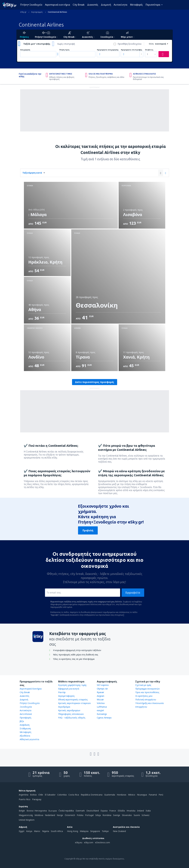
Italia (148, 811)
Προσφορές (26, 718)
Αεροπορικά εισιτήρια (58, 5)
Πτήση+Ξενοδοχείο (31, 5)
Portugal (89, 815)
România (107, 815)
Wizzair (100, 700)
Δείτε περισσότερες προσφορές (95, 382)
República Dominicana (92, 795)
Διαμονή (106, 5)
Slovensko (127, 815)
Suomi (137, 815)
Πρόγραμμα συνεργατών (148, 689)
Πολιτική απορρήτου (146, 700)
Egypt (22, 831)
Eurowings (102, 714)
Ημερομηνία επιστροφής (131, 50)
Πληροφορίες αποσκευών (71, 714)
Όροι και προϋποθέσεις (147, 692)
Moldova (39, 815)
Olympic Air (102, 689)
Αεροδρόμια (64, 707)
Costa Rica (74, 795)
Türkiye (105, 831)
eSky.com (89, 842)
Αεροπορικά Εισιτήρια (31, 689)
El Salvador (50, 795)
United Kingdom (27, 820)
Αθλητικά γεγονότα (29, 739)
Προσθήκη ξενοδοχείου (130, 44)
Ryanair (100, 692)
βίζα (22, 721)
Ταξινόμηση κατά (32, 173)
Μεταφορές (136, 5)
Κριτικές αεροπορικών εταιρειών (75, 703)
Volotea (101, 703)
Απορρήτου (141, 707)
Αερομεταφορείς (66, 696)
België (22, 811)
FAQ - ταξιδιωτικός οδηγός (72, 718)
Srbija (98, 815)
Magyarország (26, 815)
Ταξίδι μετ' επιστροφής (37, 44)
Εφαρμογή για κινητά (69, 689)
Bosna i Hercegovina (37, 811)
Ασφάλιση (25, 725)
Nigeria (46, 831)
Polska (80, 815)
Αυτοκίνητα (121, 5)
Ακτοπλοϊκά (26, 714)
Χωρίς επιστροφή (66, 44)
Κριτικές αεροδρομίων (69, 710)
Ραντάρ (62, 692)
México (132, 795)
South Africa (57, 831)
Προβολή (88, 530)
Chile (41, 795)
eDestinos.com (102, 842)
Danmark (80, 811)
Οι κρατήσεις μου (144, 696)
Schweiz (146, 815)
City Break (79, 5)
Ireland (141, 811)
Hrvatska (131, 811)
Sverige (117, 815)
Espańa (104, 811)
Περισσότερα (153, 5)
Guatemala (110, 795)
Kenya (29, 831)
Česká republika (66, 811)
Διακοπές (93, 5)
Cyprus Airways (104, 718)
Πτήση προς (64, 50)
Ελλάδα (121, 811)
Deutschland (93, 811)
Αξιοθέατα (25, 736)
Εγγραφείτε (133, 593)
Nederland (50, 815)
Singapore (95, 831)
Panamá (153, 795)
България (53, 811)
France (113, 811)
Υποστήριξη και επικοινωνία (149, 703)
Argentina (24, 795)
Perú (161, 795)
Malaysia (84, 831)
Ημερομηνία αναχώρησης (108, 50)
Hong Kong (73, 831)
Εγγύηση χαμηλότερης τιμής (72, 685)
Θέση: (151, 44)
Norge (60, 815)
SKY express (103, 685)
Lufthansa (102, 707)
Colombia (62, 795)
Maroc (37, 831)
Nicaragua (142, 795)
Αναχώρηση (25, 50)
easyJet (100, 710)
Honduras (122, 795)
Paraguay (37, 799)
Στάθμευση (25, 728)
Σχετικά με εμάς (143, 685)
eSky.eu (79, 842)
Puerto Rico (25, 799)
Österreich (70, 815)
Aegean (101, 696)
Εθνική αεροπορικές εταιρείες (73, 700)
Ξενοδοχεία (26, 707)
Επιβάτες (149, 50)
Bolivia (33, 795)
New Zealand (119, 831)
